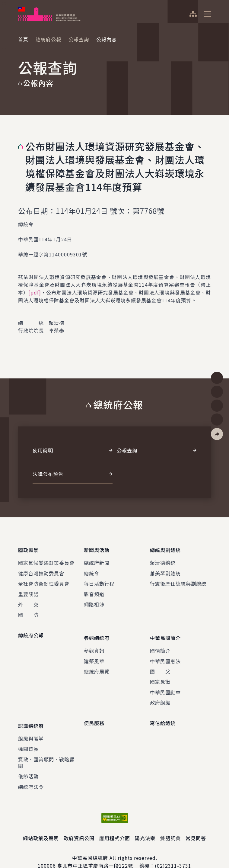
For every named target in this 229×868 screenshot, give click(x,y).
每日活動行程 (99, 579)
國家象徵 (160, 673)
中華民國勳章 (165, 683)
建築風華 (94, 652)
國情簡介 (160, 641)
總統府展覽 (97, 662)
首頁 (23, 39)
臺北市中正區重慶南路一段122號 (95, 852)
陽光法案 (145, 825)
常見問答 (196, 825)
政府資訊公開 (79, 825)
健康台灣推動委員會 (41, 569)
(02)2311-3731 (173, 852)
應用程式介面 (115, 825)
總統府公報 (48, 39)
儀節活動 (28, 763)
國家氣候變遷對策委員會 (46, 558)
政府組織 (160, 693)
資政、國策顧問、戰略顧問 (46, 749)
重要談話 (28, 590)
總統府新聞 (97, 558)
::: (4, 3)
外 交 (28, 600)
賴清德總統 (163, 558)
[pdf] (35, 292)
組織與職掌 (31, 725)
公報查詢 (79, 39)
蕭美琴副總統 (165, 569)
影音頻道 (94, 590)
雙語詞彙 (170, 825)
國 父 (160, 662)
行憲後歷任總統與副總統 (178, 579)
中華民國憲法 (165, 652)
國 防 (28, 610)
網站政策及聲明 (41, 825)
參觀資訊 (94, 641)
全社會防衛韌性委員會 (44, 579)
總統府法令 (31, 773)
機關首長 (28, 735)
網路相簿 (94, 600)
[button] (217, 434)
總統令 (92, 569)
